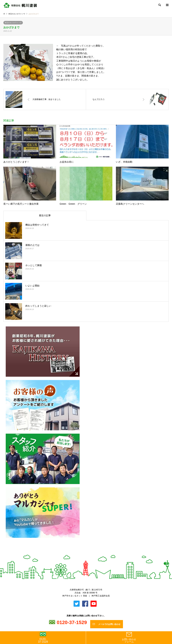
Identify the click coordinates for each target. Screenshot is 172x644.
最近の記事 (45, 215)
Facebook (89, 553)
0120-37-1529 (43, 638)
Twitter (83, 553)
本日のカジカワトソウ (13, 23)
